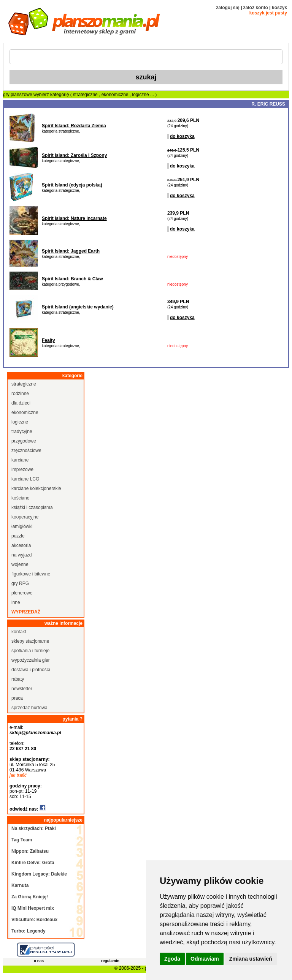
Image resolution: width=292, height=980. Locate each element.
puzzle (18, 536)
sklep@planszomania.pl (35, 733)
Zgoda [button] (172, 959)
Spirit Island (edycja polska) (72, 185)
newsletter (22, 689)
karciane (20, 460)
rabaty (18, 679)
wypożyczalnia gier (31, 660)
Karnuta (20, 885)
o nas (39, 961)
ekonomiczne (116, 95)
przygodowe (24, 441)
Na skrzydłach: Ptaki (34, 828)
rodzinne (20, 394)
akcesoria (21, 545)
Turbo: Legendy (29, 931)
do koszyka (182, 136)
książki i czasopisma (32, 507)
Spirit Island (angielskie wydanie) (78, 307)
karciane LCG (25, 479)
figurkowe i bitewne (31, 574)
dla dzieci (21, 403)
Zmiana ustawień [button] (251, 959)
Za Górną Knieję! (30, 897)
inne (16, 602)
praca (17, 698)
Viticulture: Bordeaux (34, 920)
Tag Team (22, 840)
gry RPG (20, 583)
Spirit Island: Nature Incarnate (74, 218)
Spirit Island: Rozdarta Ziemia (74, 126)
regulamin (110, 961)
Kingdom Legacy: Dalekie (39, 874)
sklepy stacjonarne (30, 641)
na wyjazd (21, 555)
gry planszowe (18, 95)
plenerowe (22, 593)
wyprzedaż (26, 612)
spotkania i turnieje (30, 651)
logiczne (141, 95)
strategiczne (86, 95)
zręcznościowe (26, 450)
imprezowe (22, 469)
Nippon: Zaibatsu (30, 851)
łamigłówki (22, 526)
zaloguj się (228, 8)
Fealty (48, 340)
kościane (20, 498)
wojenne (20, 564)
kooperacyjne (25, 517)
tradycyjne (22, 432)
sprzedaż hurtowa (29, 708)
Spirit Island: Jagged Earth (71, 251)
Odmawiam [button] (205, 959)
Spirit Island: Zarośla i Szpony (74, 155)
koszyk (279, 8)
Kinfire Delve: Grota (33, 863)
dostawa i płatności (31, 670)
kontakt (19, 632)
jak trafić (18, 775)
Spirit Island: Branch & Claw (72, 279)
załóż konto (256, 8)
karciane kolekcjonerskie (36, 488)
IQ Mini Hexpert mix (33, 908)
